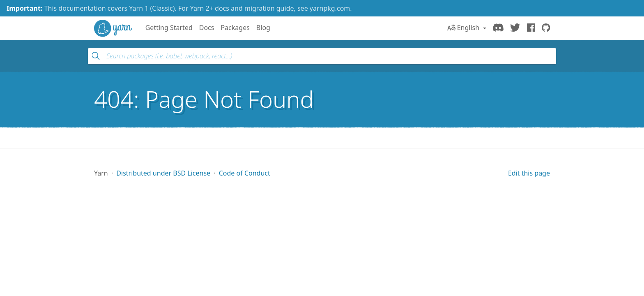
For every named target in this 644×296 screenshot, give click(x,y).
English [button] (464, 28)
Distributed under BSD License (163, 173)
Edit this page (529, 173)
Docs (207, 28)
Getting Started (169, 28)
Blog (263, 28)
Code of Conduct (245, 173)
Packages (235, 28)
